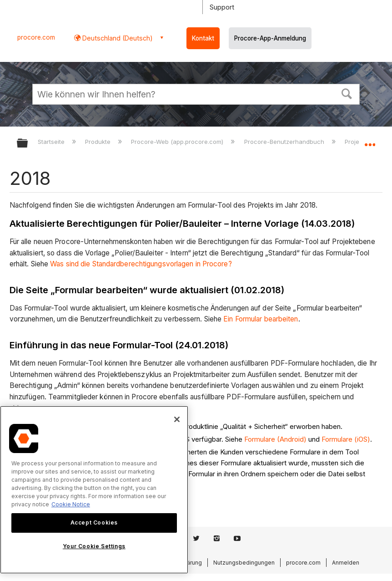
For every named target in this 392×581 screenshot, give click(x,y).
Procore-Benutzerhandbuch (285, 142)
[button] (347, 93)
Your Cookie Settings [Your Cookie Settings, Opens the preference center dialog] (94, 546)
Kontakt (203, 38)
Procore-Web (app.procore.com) (178, 142)
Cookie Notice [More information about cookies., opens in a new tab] (71, 504)
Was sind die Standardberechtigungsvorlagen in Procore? (141, 264)
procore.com (36, 37)
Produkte (99, 142)
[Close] (177, 419)
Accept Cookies (94, 522)
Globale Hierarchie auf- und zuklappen (28, 144)
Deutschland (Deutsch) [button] (117, 38)
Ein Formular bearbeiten (261, 319)
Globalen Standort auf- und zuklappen (370, 140)
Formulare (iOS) (346, 439)
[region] (94, 490)
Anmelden (346, 563)
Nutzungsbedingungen (244, 563)
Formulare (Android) (275, 439)
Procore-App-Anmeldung (270, 38)
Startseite (52, 142)
